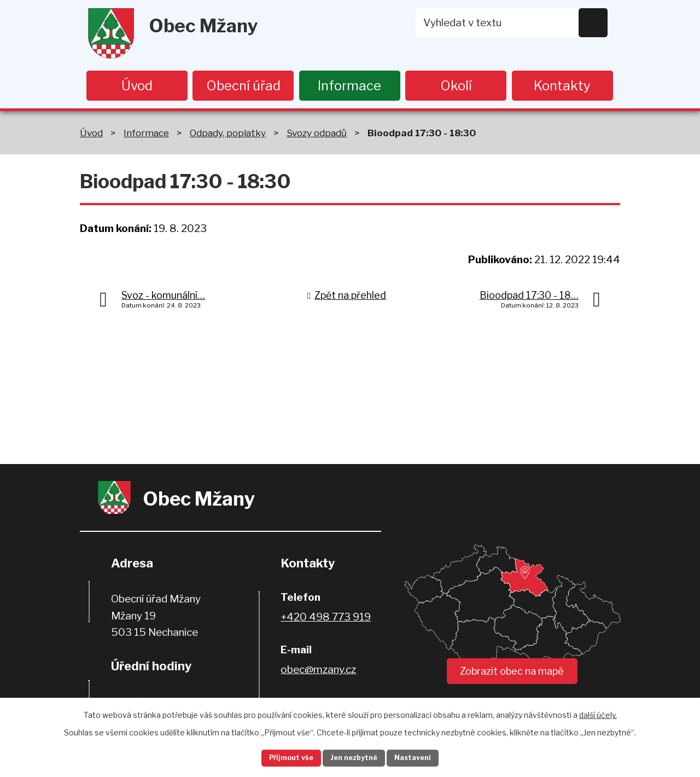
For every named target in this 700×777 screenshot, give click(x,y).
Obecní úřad (243, 86)
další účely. (598, 712)
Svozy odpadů (317, 134)
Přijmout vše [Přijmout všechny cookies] (279, 757)
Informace (349, 86)
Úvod (137, 86)
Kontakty (562, 86)
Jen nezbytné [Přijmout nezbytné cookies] (355, 757)
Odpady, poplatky (228, 134)
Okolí (456, 86)
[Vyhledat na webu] (512, 23)
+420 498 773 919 (326, 619)
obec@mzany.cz (318, 672)
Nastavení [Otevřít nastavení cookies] (425, 757)
